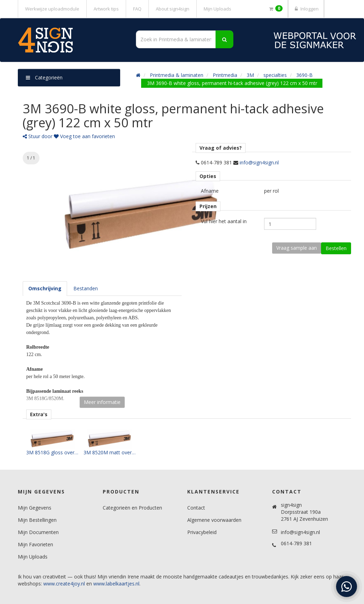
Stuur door (38, 136)
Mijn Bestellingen (37, 520)
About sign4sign (173, 9)
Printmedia (225, 75)
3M (250, 75)
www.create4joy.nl (64, 584)
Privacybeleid (202, 532)
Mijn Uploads (217, 9)
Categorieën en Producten (132, 508)
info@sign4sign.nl (259, 162)
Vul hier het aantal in (224, 221)
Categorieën (44, 77)
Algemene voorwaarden (214, 520)
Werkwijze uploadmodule (52, 9)
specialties (275, 75)
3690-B (304, 75)
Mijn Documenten (38, 532)
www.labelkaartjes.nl (116, 584)
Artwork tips (106, 9)
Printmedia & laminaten (177, 75)
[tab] (45, 289)
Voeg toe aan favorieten (84, 136)
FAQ (137, 9)
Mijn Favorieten (35, 544)
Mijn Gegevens (35, 508)
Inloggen (306, 9)
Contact (196, 508)
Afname (210, 191)
